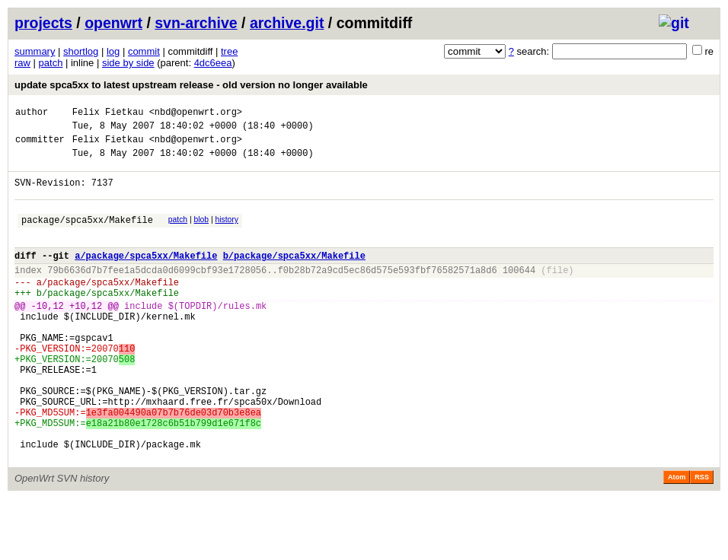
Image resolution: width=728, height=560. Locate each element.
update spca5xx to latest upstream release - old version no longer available (191, 85)
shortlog (81, 51)
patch (51, 63)
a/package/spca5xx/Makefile (146, 276)
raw (22, 63)
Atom (677, 539)
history (226, 233)
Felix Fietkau (108, 114)
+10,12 (86, 335)
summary (35, 51)
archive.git (287, 23)
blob (202, 233)
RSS (702, 539)
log (113, 51)
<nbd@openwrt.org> (196, 114)
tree (229, 51)
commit (144, 51)
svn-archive (196, 23)
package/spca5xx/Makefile (87, 235)
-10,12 (48, 335)
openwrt (113, 23)
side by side (128, 63)
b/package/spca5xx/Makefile (294, 276)
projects (43, 23)
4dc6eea (213, 63)
